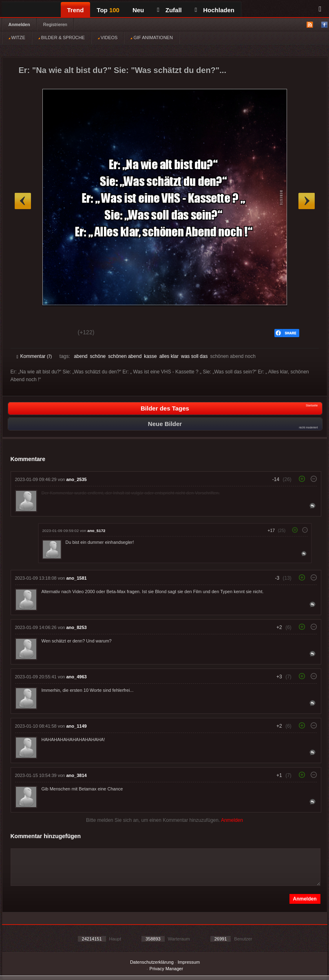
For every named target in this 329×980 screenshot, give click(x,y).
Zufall (169, 10)
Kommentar (34, 356)
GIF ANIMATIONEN (151, 38)
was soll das (194, 356)
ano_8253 (77, 627)
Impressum (189, 962)
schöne (98, 356)
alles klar (169, 356)
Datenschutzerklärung (152, 962)
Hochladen (215, 10)
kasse (150, 356)
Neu (138, 10)
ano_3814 (77, 775)
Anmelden (19, 24)
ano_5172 (96, 531)
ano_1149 (77, 726)
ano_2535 (77, 479)
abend (81, 356)
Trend (76, 10)
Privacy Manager (167, 969)
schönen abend (125, 356)
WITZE (17, 38)
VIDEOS (108, 38)
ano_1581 (77, 578)
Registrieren (55, 24)
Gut (26, 333)
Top (108, 10)
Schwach (56, 333)
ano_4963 (77, 677)
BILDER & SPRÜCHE (62, 38)
